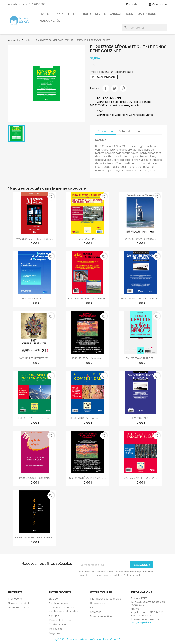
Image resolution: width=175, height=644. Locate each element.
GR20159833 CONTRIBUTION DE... (140, 298)
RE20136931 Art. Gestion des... (34, 418)
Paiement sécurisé (60, 620)
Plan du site (56, 629)
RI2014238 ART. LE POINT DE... (140, 478)
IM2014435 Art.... (87, 239)
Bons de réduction (101, 616)
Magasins (55, 633)
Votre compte (101, 592)
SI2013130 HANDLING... (35, 298)
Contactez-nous (59, 624)
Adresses (96, 612)
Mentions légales (59, 603)
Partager (106, 88)
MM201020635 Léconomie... (35, 478)
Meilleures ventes (18, 607)
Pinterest (123, 88)
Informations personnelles (106, 599)
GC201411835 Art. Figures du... (87, 418)
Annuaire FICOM (122, 14)
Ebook (86, 14)
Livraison (54, 599)
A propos (54, 616)
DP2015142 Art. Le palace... (140, 239)
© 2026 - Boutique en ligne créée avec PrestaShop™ (88, 639)
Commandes (97, 603)
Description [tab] (105, 131)
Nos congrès (50, 21)
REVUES (101, 14)
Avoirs (94, 607)
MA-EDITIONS (147, 14)
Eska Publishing (65, 14)
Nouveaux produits (19, 603)
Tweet (115, 88)
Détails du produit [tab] (130, 131)
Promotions (15, 599)
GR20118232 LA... (140, 418)
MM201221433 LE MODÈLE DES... (34, 239)
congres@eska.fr (141, 622)
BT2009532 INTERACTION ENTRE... (87, 298)
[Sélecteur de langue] (134, 5)
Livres (44, 14)
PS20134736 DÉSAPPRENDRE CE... (87, 478)
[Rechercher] (144, 28)
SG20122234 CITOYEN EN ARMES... (34, 537)
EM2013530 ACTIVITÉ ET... (140, 358)
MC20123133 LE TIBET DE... (34, 358)
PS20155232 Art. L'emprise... (87, 358)
